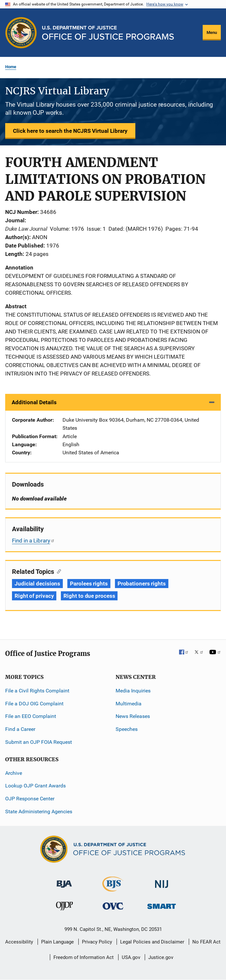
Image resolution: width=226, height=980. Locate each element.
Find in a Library (33, 541)
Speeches (127, 729)
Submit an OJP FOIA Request (39, 742)
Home (11, 67)
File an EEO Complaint (31, 716)
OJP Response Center (30, 799)
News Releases (133, 716)
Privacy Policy (97, 942)
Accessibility (19, 942)
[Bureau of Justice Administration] (64, 881)
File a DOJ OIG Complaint (34, 704)
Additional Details (34, 402)
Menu (212, 32)
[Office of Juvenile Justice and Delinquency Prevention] (64, 907)
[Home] (108, 33)
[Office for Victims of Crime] (113, 906)
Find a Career (20, 729)
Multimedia (129, 704)
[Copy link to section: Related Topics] (57, 571)
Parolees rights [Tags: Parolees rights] (89, 584)
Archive (14, 773)
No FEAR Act (206, 942)
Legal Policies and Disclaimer (152, 942)
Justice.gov (161, 957)
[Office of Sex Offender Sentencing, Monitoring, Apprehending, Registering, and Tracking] (162, 905)
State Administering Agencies (39, 811)
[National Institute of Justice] (162, 881)
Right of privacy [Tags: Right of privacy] (34, 596)
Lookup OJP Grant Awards (35, 786)
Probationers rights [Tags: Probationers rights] (142, 584)
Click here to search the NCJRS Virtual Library (70, 131)
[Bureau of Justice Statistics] (113, 889)
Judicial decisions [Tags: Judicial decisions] (37, 584)
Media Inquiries (133, 691)
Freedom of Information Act (84, 957)
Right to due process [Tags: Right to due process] (89, 596)
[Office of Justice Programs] (21, 33)
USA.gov (131, 957)
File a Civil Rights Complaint (37, 691)
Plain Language (57, 942)
